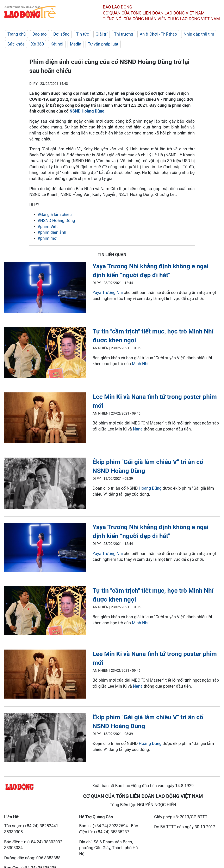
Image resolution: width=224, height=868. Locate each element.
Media (76, 44)
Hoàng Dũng (150, 488)
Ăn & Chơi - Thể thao (158, 34)
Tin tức (82, 34)
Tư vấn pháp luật (103, 44)
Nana (138, 429)
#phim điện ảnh (52, 232)
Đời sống (61, 34)
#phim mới (48, 238)
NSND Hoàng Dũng (87, 111)
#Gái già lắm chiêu (55, 215)
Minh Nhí (140, 364)
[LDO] (45, 288)
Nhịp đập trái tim (199, 34)
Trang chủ (17, 34)
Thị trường (124, 34)
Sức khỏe (16, 44)
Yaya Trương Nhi (108, 293)
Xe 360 (38, 44)
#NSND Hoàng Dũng (56, 221)
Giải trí (102, 34)
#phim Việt (48, 227)
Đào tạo (39, 34)
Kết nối (57, 44)
